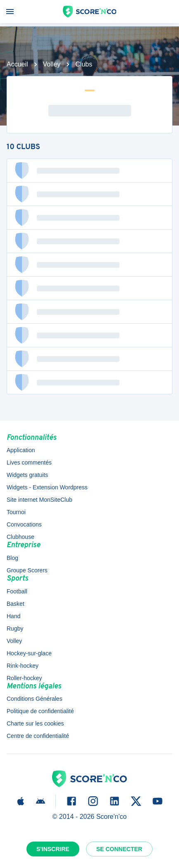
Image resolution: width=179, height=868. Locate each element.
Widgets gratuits (27, 475)
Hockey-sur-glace (29, 653)
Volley (52, 64)
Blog (12, 558)
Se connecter (119, 849)
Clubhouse (20, 537)
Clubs (84, 64)
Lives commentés (29, 462)
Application (21, 450)
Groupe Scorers (27, 570)
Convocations (24, 524)
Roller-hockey (24, 678)
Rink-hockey (23, 666)
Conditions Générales (35, 699)
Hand (13, 616)
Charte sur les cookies (35, 723)
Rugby (15, 628)
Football (17, 591)
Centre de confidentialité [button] (38, 736)
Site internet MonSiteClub (39, 500)
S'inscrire (53, 849)
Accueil (17, 64)
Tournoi (16, 512)
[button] (89, 171)
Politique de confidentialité (40, 711)
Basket (16, 604)
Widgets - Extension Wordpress (47, 487)
